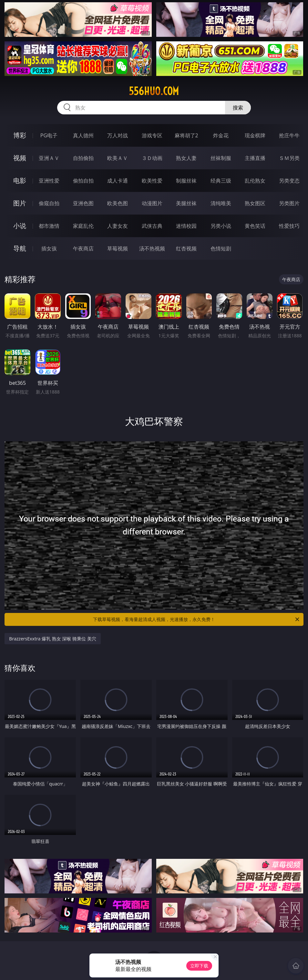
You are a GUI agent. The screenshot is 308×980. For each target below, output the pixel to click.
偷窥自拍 (49, 203)
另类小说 (221, 226)
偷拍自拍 (83, 181)
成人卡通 (118, 181)
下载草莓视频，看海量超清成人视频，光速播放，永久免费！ (197, 619)
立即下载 (199, 966)
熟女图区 (255, 203)
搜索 (238, 108)
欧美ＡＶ (118, 158)
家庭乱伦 (83, 226)
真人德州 (83, 135)
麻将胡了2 (186, 135)
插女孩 (49, 248)
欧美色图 (118, 203)
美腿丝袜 (186, 203)
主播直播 (255, 158)
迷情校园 (186, 226)
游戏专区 (152, 135)
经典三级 (221, 181)
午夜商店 (83, 248)
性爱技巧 (289, 226)
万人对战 (118, 135)
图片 (20, 203)
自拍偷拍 (83, 158)
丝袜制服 (221, 158)
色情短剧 (221, 248)
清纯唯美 (221, 203)
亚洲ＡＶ (49, 158)
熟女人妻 (186, 158)
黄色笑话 (255, 226)
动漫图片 (152, 203)
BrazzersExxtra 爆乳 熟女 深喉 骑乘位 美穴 (52, 639)
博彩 (20, 135)
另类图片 (289, 203)
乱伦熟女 (255, 181)
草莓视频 (118, 248)
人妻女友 (118, 226)
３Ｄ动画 (152, 158)
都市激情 (49, 226)
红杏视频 (186, 248)
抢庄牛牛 (289, 135)
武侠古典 (152, 226)
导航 (20, 248)
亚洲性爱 (49, 181)
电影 (20, 180)
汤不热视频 (152, 248)
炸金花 (221, 135)
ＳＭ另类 (289, 158)
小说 (20, 226)
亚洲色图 (83, 203)
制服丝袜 (186, 181)
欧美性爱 (152, 181)
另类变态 (289, 181)
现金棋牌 (255, 135)
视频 (20, 158)
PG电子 (49, 135)
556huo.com (154, 91)
